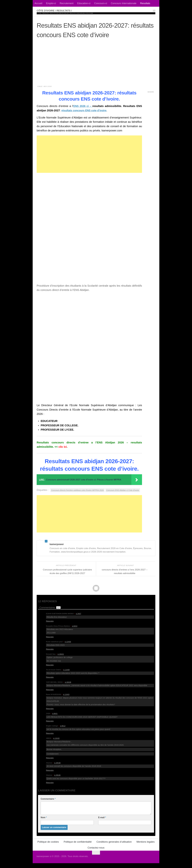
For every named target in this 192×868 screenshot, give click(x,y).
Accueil (38, 3)
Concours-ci (101, 3)
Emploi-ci (51, 3)
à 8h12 (63, 731)
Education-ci (84, 3)
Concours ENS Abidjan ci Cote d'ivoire (55, 495)
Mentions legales (146, 847)
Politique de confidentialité (78, 847)
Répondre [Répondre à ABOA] (50, 763)
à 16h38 (68, 687)
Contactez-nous (96, 853)
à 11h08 (66, 675)
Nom (44, 822)
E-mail (102, 822)
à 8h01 (55, 718)
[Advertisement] (96, 63)
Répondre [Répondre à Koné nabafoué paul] (50, 654)
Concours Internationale (124, 3)
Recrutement (67, 3)
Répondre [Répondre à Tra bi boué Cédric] (50, 682)
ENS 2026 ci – (83, 106)
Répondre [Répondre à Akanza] (50, 775)
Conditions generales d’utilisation (114, 847)
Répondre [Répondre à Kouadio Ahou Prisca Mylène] (50, 642)
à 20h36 (57, 780)
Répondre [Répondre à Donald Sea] (50, 670)
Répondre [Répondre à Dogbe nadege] (50, 738)
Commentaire (48, 804)
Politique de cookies (48, 847)
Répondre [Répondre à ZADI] (50, 726)
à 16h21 (61, 659)
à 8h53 (75, 631)
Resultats (145, 3)
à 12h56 (68, 646)
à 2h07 (79, 618)
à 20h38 (57, 767)
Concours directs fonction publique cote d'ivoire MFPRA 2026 (79, 490)
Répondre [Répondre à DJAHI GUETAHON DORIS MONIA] (50, 626)
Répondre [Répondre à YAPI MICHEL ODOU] (50, 694)
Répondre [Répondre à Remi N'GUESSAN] (50, 713)
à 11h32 (56, 743)
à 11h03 (66, 699)
